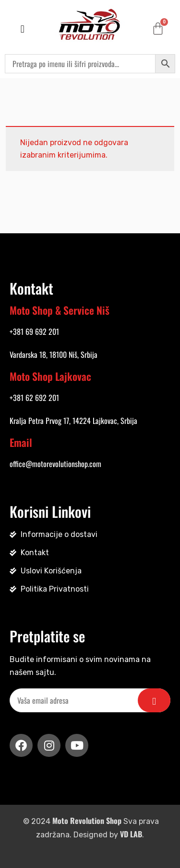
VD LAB (131, 834)
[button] (22, 29)
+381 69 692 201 (34, 331)
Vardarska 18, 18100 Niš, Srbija (54, 354)
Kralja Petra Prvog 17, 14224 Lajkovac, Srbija (73, 421)
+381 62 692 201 (34, 398)
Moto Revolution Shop (87, 821)
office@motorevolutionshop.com (55, 464)
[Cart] (158, 28)
